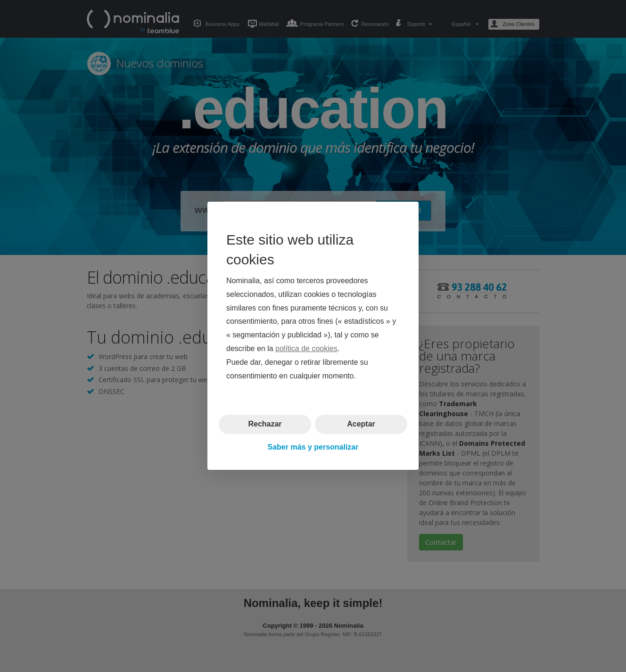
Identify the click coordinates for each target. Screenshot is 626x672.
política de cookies (306, 348)
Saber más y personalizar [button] (313, 447)
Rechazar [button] (265, 424)
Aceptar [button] (361, 424)
